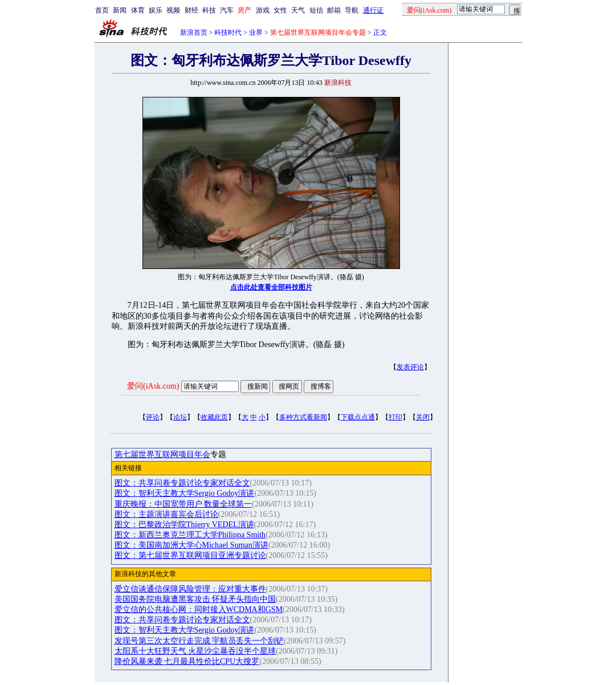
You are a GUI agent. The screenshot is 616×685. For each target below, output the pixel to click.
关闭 (423, 417)
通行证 (373, 10)
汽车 (227, 10)
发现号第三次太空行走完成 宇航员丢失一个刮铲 (199, 641)
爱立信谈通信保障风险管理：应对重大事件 (190, 589)
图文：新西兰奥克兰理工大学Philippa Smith (190, 535)
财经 (191, 10)
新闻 (120, 10)
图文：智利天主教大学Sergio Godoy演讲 (185, 493)
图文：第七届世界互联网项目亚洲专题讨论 (190, 555)
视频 (173, 10)
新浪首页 (194, 32)
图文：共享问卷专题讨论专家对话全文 (182, 483)
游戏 (263, 10)
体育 (138, 10)
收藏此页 (214, 417)
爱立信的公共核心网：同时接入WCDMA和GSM (199, 609)
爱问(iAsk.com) (153, 386)
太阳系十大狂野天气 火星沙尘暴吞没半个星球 (195, 651)
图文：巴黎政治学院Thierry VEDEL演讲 (184, 525)
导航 (352, 10)
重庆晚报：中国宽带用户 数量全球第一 (183, 504)
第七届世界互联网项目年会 (162, 454)
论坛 (180, 417)
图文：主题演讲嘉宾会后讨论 (166, 514)
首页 (102, 10)
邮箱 (334, 10)
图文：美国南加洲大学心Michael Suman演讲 (191, 545)
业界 (256, 32)
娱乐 (156, 10)
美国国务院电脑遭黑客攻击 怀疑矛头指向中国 (195, 599)
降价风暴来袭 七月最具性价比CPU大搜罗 (187, 661)
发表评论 (410, 367)
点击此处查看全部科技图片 (271, 287)
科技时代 (228, 32)
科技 (209, 10)
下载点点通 (358, 417)
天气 (298, 10)
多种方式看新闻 (303, 417)
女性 (280, 10)
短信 (316, 10)
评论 (153, 417)
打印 (395, 417)
